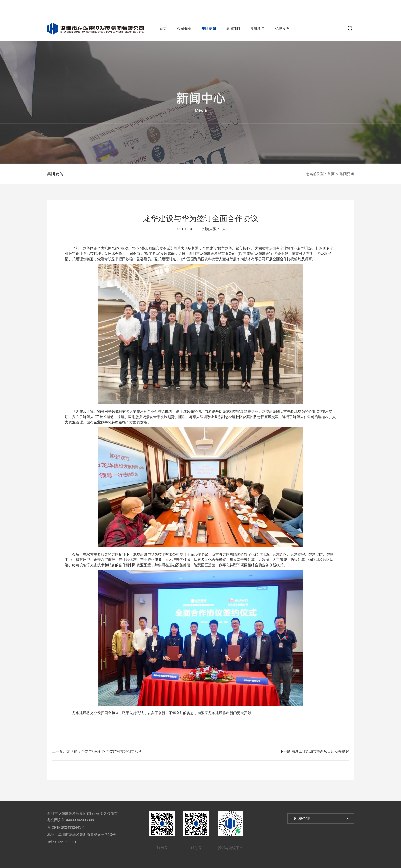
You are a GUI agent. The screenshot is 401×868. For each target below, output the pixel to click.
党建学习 (258, 29)
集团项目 (233, 29)
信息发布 (282, 29)
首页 (163, 29)
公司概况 (184, 29)
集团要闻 (209, 29)
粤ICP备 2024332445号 (66, 827)
